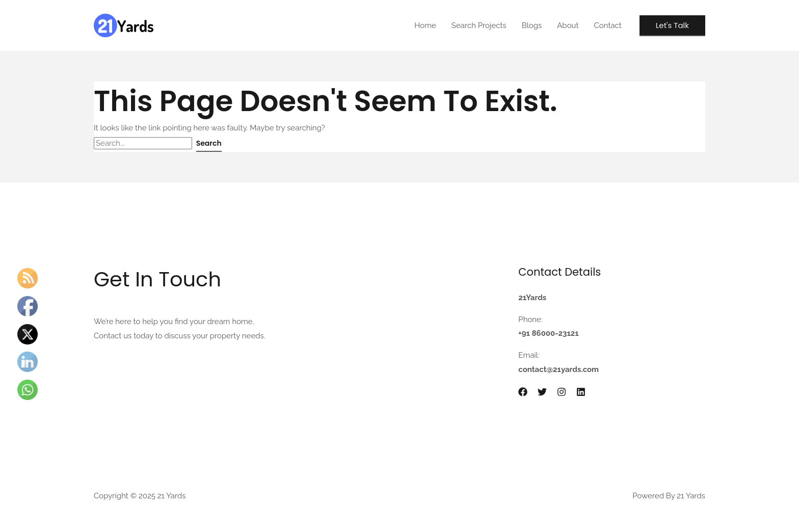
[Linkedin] (581, 392)
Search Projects (479, 25)
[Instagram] (562, 392)
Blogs (532, 25)
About (568, 25)
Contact (608, 25)
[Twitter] (542, 392)
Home (425, 25)
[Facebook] (523, 392)
